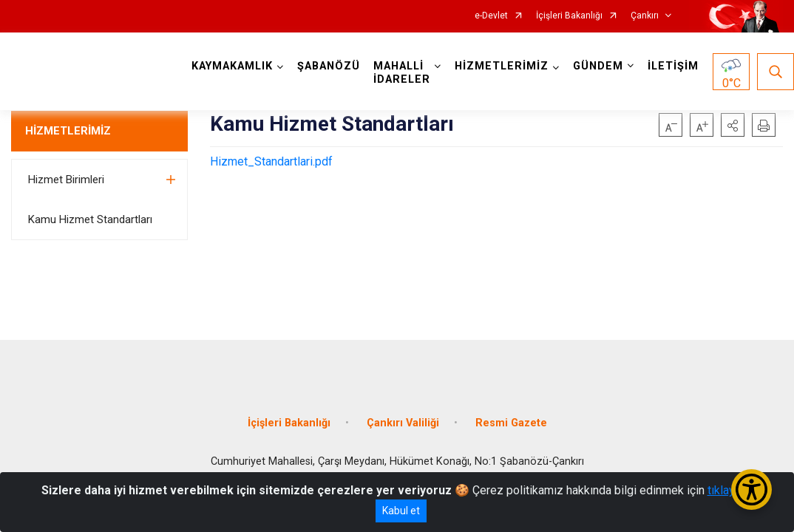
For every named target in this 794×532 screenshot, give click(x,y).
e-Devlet (491, 16)
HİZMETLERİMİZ (68, 131)
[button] (733, 125)
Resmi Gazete (511, 423)
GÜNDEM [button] (598, 66)
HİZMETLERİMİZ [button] (502, 66)
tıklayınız (730, 490)
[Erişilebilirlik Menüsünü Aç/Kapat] (751, 490)
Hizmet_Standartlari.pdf (271, 161)
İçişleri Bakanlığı (569, 16)
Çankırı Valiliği (403, 423)
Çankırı (645, 16)
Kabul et (401, 511)
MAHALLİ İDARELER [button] (402, 73)
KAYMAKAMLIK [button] (232, 66)
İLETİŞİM (673, 66)
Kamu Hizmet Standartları (90, 219)
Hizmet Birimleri (66, 180)
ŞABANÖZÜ (329, 66)
